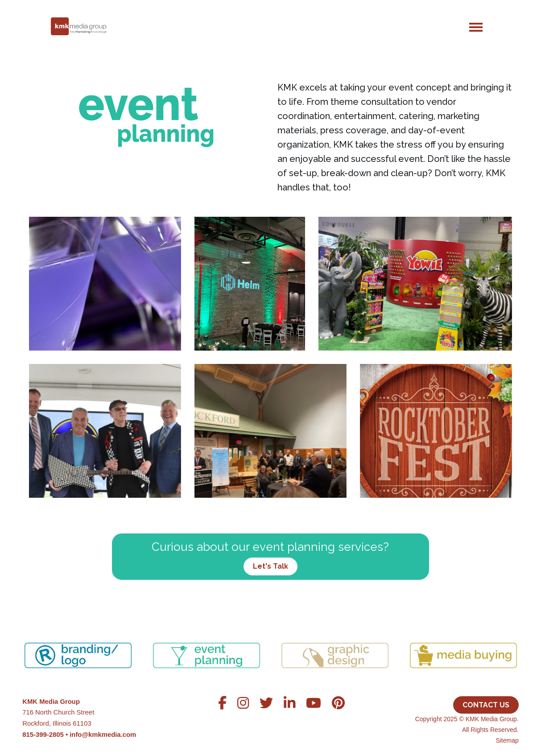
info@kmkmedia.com (103, 735)
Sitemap (507, 740)
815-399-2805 (43, 735)
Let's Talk (270, 566)
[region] (270, 644)
